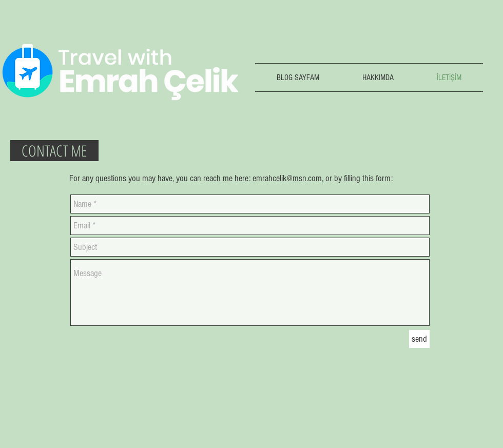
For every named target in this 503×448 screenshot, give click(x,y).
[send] (419, 339)
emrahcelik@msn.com (287, 178)
